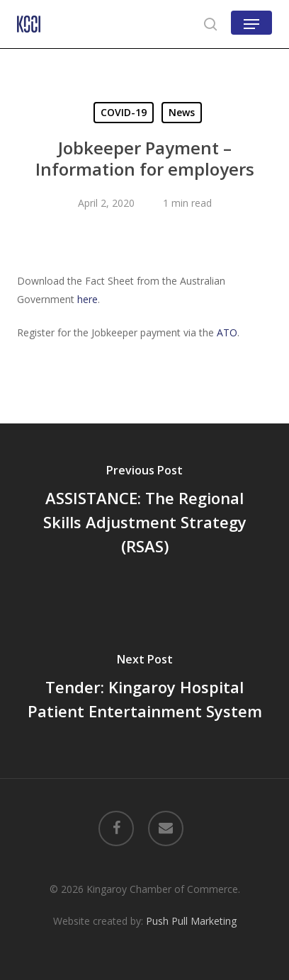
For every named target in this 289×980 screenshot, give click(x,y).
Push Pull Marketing (191, 921)
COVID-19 (124, 112)
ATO (227, 332)
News (182, 112)
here (87, 299)
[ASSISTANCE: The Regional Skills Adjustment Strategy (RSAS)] (144, 512)
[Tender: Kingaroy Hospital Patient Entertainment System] (144, 689)
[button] (251, 24)
